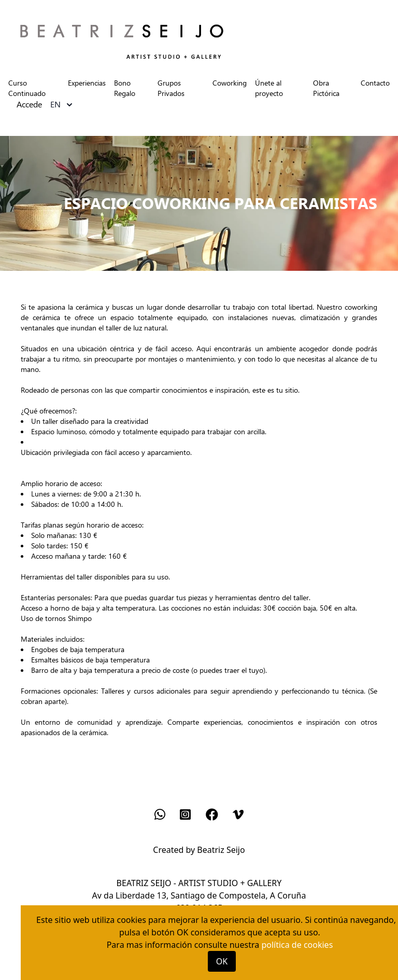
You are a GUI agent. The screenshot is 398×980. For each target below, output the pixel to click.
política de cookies (297, 945)
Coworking (230, 83)
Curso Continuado (27, 88)
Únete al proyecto (269, 88)
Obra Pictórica (326, 88)
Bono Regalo (125, 88)
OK (222, 961)
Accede (29, 105)
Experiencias (87, 83)
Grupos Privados (171, 88)
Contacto (375, 83)
